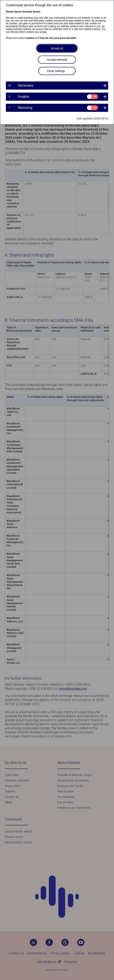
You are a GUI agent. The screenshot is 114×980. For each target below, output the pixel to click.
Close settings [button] (56, 71)
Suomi (37, 12)
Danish (10, 12)
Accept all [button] (57, 48)
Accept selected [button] (57, 60)
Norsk (18, 12)
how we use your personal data (58, 38)
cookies (30, 38)
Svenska (27, 12)
